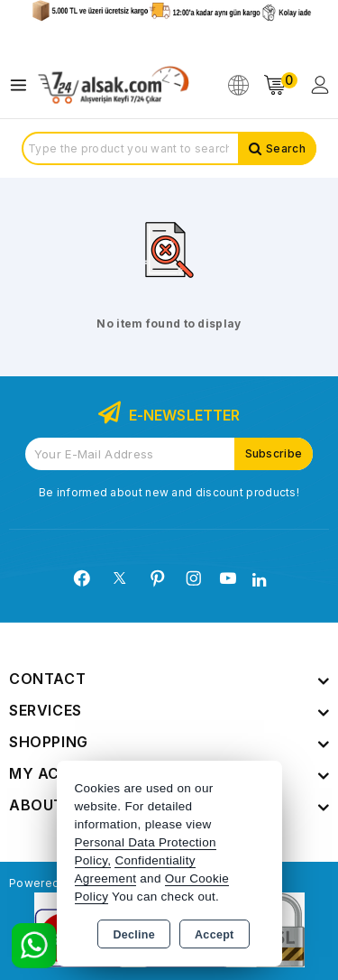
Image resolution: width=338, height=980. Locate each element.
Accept (214, 935)
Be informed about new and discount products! (169, 492)
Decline (134, 935)
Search (286, 148)
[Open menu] (23, 85)
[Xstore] (114, 85)
